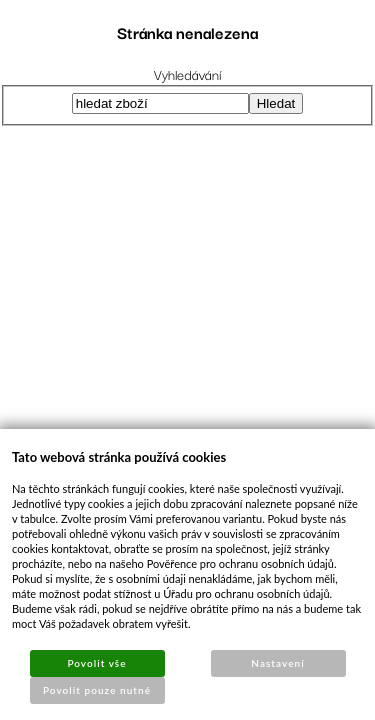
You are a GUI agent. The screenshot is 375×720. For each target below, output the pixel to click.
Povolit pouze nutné (97, 690)
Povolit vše (96, 663)
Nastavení (277, 663)
